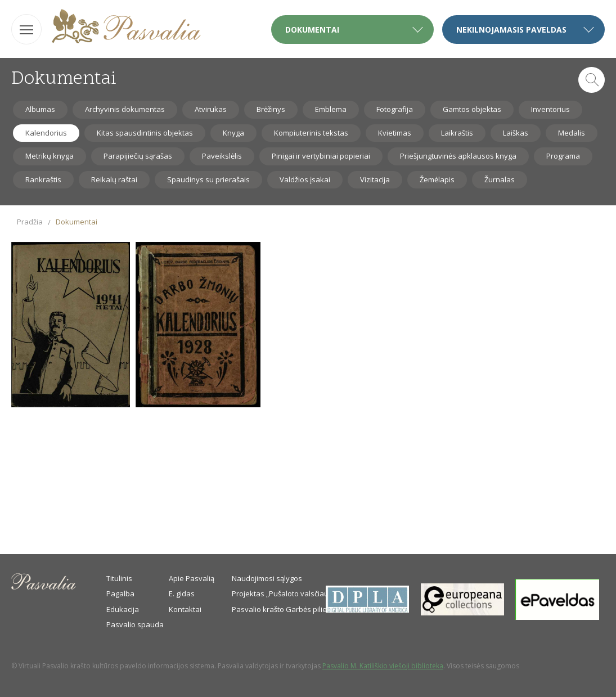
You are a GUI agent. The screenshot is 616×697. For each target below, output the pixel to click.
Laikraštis (457, 133)
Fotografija (395, 109)
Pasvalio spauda (135, 624)
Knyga (233, 133)
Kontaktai (185, 609)
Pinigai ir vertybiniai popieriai (321, 156)
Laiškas (516, 133)
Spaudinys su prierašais (208, 179)
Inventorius (550, 109)
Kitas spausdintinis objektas (145, 133)
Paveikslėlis (222, 156)
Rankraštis (43, 179)
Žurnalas (500, 179)
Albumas (40, 109)
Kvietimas (395, 133)
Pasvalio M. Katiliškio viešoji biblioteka (383, 666)
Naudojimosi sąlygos (267, 578)
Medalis (572, 133)
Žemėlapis (437, 179)
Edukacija (123, 609)
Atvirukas (211, 109)
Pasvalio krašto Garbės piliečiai (285, 609)
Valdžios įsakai (305, 179)
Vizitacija (375, 179)
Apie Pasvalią (192, 578)
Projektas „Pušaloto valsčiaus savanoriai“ (303, 593)
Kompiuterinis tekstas (311, 133)
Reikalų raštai (114, 179)
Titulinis (119, 578)
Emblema (331, 109)
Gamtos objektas (472, 109)
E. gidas (182, 593)
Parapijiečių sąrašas (138, 156)
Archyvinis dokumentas (125, 109)
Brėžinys (271, 109)
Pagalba (120, 593)
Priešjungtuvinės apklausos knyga (458, 156)
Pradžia (30, 222)
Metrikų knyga (50, 156)
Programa (563, 156)
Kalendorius (46, 133)
